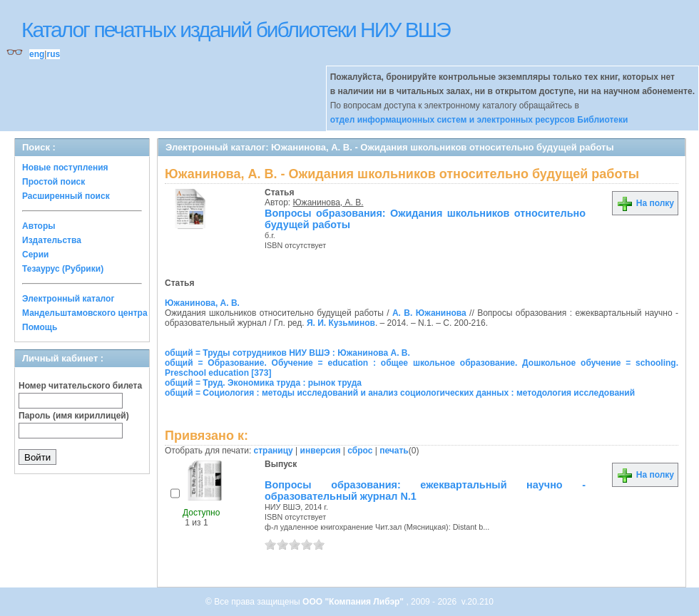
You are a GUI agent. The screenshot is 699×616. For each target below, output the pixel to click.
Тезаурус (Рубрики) (63, 269)
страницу (274, 451)
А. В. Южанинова (429, 313)
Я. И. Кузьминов (341, 323)
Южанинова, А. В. (328, 202)
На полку (645, 203)
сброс (360, 451)
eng (37, 54)
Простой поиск (53, 182)
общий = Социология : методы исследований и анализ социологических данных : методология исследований (400, 393)
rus (53, 54)
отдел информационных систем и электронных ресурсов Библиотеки (479, 120)
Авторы (39, 226)
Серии (35, 255)
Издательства (52, 240)
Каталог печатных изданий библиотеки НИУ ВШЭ (236, 30)
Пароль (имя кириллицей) (74, 416)
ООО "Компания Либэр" (354, 602)
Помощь (40, 327)
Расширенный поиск (66, 196)
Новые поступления (65, 168)
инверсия (321, 451)
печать (394, 451)
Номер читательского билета (80, 386)
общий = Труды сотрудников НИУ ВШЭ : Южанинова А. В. (287, 353)
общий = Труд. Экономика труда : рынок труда (263, 383)
